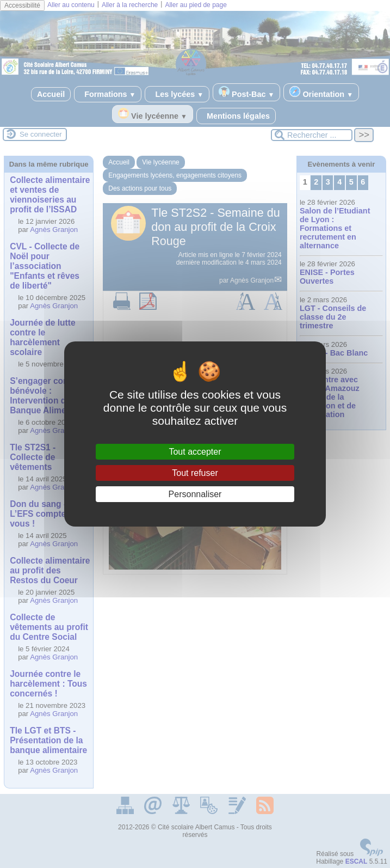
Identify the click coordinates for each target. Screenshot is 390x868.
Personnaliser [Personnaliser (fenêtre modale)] (195, 494)
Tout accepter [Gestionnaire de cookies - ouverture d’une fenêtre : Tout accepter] (195, 452)
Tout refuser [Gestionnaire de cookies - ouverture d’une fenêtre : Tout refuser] (195, 473)
